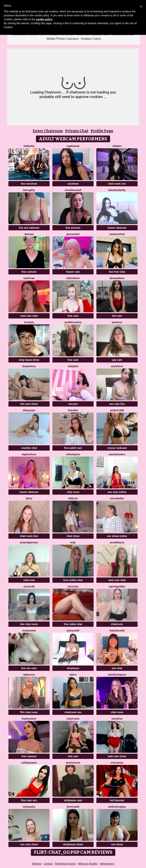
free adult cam (73, 448)
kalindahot (73, 278)
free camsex (29, 272)
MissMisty (117, 763)
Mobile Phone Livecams (63, 39)
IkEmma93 (73, 807)
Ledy (73, 542)
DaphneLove (29, 454)
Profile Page (102, 131)
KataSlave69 (117, 631)
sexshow (73, 184)
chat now (29, 580)
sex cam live (117, 404)
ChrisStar (73, 586)
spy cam (117, 360)
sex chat (117, 668)
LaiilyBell (73, 366)
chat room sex (117, 184)
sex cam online (117, 492)
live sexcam (73, 228)
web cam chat (29, 316)
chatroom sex (73, 712)
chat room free (29, 536)
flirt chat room (29, 712)
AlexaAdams (117, 278)
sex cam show (29, 844)
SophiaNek (73, 146)
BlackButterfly (117, 190)
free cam (73, 316)
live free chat (117, 272)
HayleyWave (29, 719)
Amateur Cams (91, 39)
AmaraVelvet (117, 234)
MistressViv (73, 763)
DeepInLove (29, 366)
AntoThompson (117, 675)
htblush (73, 498)
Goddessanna (73, 322)
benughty (29, 190)
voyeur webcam (117, 448)
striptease (73, 668)
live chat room (29, 624)
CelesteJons (73, 454)
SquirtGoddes (117, 586)
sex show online (117, 536)
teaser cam (73, 272)
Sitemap (36, 864)
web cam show (117, 756)
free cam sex (29, 800)
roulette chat (29, 448)
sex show (117, 844)
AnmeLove (117, 366)
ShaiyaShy (29, 807)
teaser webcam (117, 228)
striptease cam (73, 800)
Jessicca (117, 322)
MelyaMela (29, 631)
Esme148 (29, 586)
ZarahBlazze (117, 542)
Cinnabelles (117, 498)
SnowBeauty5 (73, 190)
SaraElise (117, 719)
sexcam (73, 404)
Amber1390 (117, 410)
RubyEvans (73, 719)
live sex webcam (29, 228)
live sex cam (29, 668)
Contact (48, 864)
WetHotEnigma (117, 807)
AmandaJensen (29, 542)
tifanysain (29, 410)
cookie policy (44, 19)
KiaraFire (73, 410)
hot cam (117, 316)
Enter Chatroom (48, 131)
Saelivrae (29, 278)
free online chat (73, 580)
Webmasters (107, 864)
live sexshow (29, 184)
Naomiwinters (117, 454)
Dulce (73, 675)
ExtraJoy (29, 322)
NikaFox (117, 146)
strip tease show (29, 360)
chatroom (117, 624)
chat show (73, 536)
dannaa (29, 234)
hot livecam (117, 800)
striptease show (73, 844)
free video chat (73, 624)
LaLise (29, 498)
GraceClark (73, 234)
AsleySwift (73, 631)
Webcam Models (88, 864)
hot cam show (29, 404)
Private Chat (77, 131)
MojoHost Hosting (65, 864)
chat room (73, 492)
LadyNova (29, 675)
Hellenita (29, 146)
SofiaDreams (29, 763)
